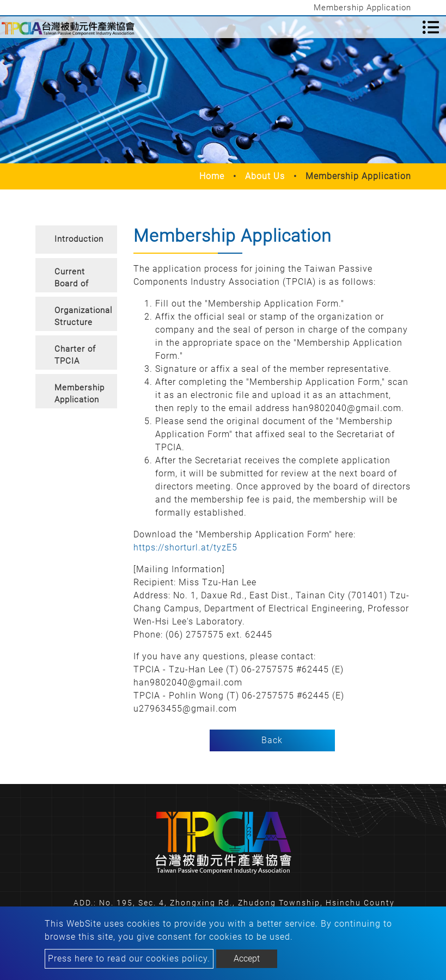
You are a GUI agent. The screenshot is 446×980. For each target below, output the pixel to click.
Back (272, 740)
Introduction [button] (79, 239)
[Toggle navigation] (431, 27)
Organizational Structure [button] (83, 317)
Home (212, 176)
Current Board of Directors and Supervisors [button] (78, 280)
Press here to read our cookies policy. (129, 958)
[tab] (76, 240)
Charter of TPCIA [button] (75, 355)
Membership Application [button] (80, 394)
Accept (247, 958)
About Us (265, 176)
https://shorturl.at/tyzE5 (185, 547)
